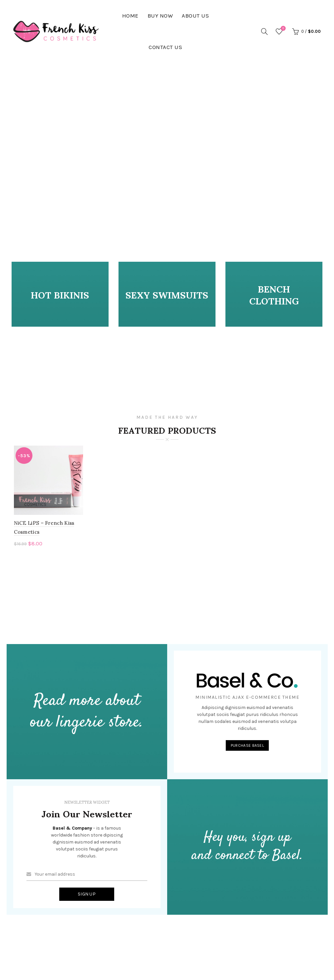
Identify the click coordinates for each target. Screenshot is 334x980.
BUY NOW (160, 16)
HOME (130, 16)
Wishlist (282, 29)
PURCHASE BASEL (247, 747)
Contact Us (165, 47)
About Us (195, 16)
